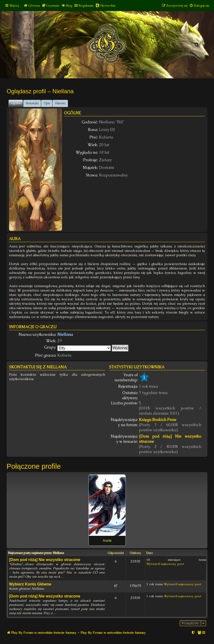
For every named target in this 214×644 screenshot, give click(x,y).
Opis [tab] (47, 103)
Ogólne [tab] (16, 103)
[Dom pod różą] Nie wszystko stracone (170, 439)
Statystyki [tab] (32, 103)
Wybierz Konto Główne (30, 584)
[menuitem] (32, 6)
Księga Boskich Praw (158, 420)
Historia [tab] (60, 103)
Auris (107, 540)
